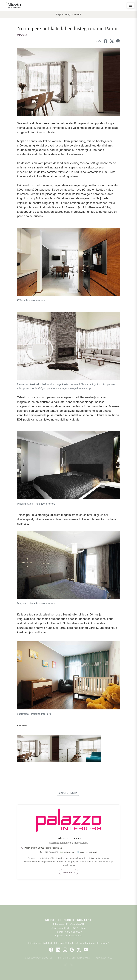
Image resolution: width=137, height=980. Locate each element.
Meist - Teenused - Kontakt (68, 920)
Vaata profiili (68, 872)
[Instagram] (65, 950)
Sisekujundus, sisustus (39, 958)
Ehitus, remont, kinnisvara (74, 958)
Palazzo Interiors (68, 838)
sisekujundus (68, 793)
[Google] (72, 950)
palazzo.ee (69, 852)
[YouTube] (86, 950)
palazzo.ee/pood (89, 852)
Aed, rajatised (104, 958)
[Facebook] (51, 950)
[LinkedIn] (58, 950)
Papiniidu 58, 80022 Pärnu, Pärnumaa (43, 848)
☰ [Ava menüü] (131, 5)
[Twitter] (79, 950)
